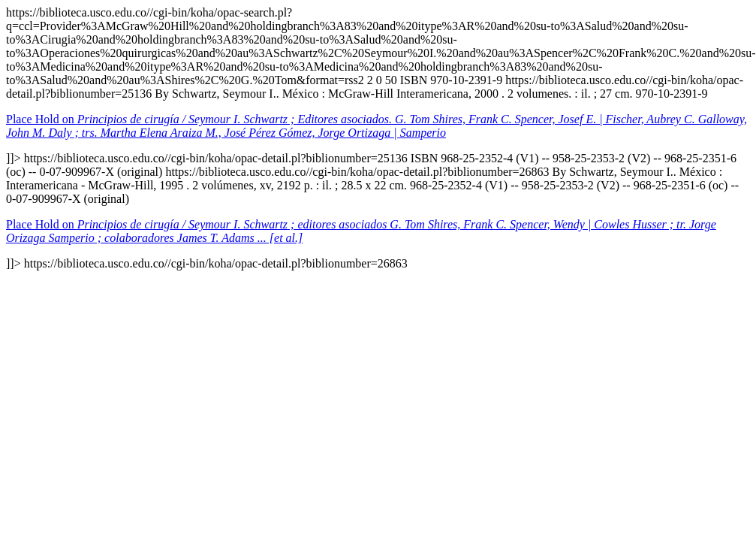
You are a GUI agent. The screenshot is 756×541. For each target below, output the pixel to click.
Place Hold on (376, 126)
